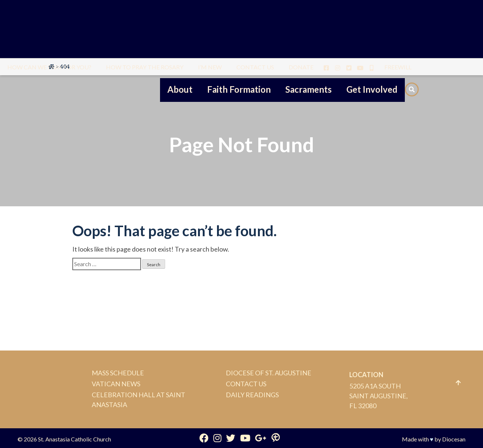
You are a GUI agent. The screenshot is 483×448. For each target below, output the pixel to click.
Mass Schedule (118, 373)
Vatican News (116, 384)
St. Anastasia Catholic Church (75, 439)
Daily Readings (252, 395)
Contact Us (246, 384)
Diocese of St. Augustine (269, 373)
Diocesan (454, 439)
